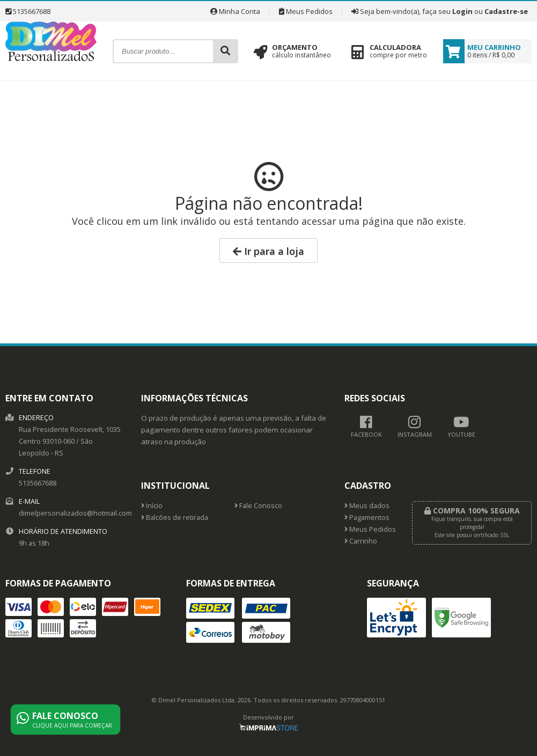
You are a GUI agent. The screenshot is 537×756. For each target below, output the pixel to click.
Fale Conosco (258, 506)
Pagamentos (367, 518)
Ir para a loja (268, 251)
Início (152, 506)
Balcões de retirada (175, 518)
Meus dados (367, 506)
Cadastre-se (506, 11)
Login (462, 11)
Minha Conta (235, 11)
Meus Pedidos (306, 11)
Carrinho (361, 541)
